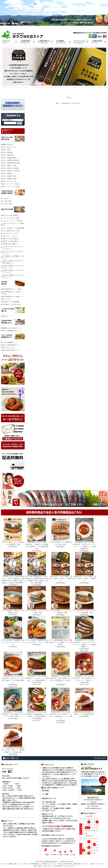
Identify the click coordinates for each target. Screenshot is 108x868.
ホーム (69, 97)
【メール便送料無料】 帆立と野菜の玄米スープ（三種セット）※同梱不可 (60, 642)
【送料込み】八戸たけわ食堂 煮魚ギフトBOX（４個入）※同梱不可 (60, 578)
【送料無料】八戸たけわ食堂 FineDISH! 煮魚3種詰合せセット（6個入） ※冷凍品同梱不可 (37, 714)
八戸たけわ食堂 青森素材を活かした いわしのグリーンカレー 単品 (13, 642)
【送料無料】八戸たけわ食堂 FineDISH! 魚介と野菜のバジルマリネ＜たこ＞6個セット (84, 678)
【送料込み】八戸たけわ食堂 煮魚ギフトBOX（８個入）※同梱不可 (84, 578)
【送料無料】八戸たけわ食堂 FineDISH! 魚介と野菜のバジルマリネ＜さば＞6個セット (13, 714)
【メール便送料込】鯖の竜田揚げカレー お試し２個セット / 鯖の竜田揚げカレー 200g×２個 (13, 750)
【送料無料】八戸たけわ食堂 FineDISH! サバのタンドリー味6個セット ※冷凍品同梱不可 (37, 678)
